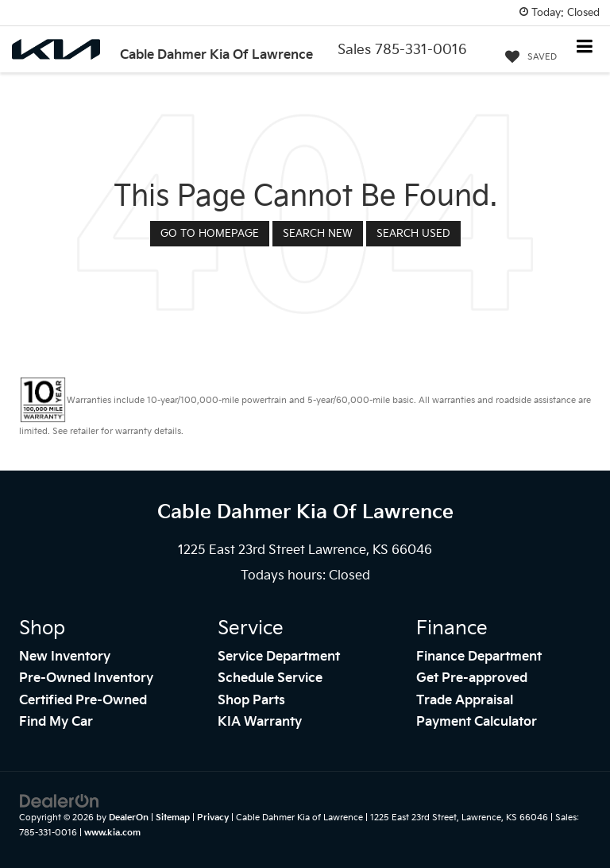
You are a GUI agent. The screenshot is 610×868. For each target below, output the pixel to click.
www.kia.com (112, 833)
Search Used (413, 234)
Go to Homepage (210, 234)
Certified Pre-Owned (83, 701)
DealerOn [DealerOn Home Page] (129, 818)
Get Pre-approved (472, 678)
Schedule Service (270, 678)
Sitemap (173, 818)
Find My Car (56, 722)
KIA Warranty (260, 722)
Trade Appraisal (465, 701)
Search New (318, 234)
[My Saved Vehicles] (531, 57)
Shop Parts (251, 701)
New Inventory (65, 657)
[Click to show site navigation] (585, 48)
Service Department (279, 657)
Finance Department (479, 657)
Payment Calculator (477, 722)
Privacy (213, 818)
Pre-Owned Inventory (86, 678)
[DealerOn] (60, 801)
